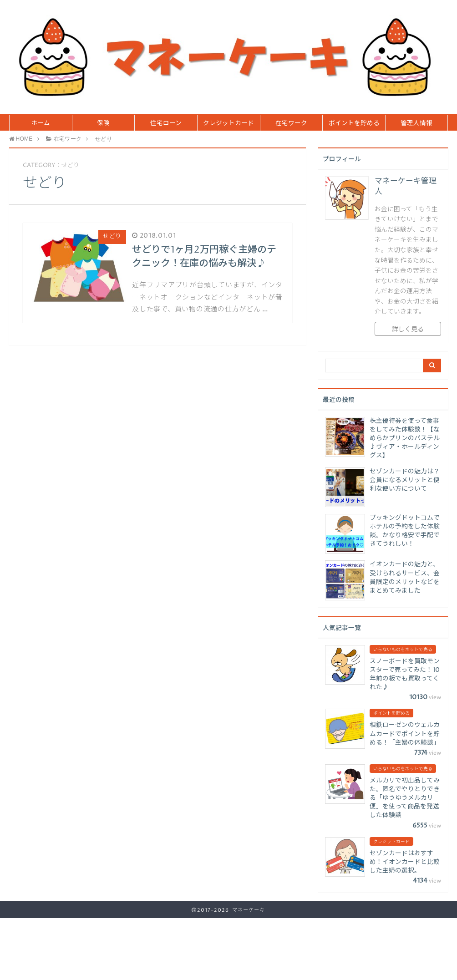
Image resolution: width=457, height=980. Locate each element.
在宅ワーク (291, 123)
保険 (103, 123)
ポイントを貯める (354, 123)
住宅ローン (166, 123)
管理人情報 (416, 123)
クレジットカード (228, 123)
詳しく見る (408, 330)
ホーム (41, 123)
